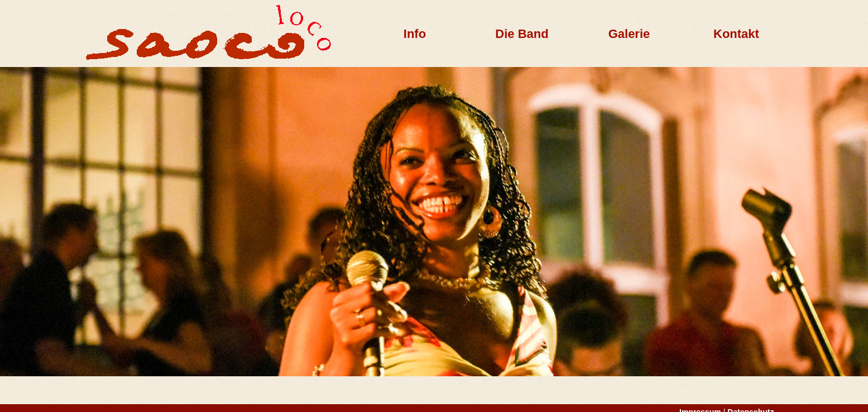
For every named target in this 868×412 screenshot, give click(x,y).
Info (415, 34)
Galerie (629, 34)
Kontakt (736, 34)
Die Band (522, 34)
